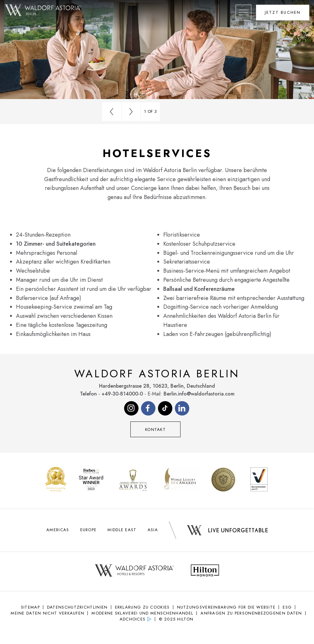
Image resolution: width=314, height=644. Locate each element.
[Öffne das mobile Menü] (243, 13)
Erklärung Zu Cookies (142, 607)
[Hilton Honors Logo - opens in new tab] (205, 571)
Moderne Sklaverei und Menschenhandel (142, 613)
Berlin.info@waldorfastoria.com (199, 394)
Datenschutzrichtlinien (77, 607)
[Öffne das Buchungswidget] (283, 13)
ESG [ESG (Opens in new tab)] (287, 607)
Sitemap (30, 607)
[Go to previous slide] (112, 112)
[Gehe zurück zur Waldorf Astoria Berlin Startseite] (43, 10)
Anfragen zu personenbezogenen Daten (251, 613)
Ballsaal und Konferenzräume (199, 289)
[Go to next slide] (131, 112)
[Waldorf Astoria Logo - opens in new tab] (134, 571)
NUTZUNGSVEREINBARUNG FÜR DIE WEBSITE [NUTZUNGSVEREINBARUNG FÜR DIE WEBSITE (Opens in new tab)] (226, 607)
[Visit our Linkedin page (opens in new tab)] (182, 408)
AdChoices (133, 619)
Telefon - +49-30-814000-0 (111, 394)
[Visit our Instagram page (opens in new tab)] (131, 408)
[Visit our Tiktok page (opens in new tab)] (165, 408)
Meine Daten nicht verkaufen (47, 613)
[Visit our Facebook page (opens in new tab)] (148, 408)
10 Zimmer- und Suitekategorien (56, 244)
